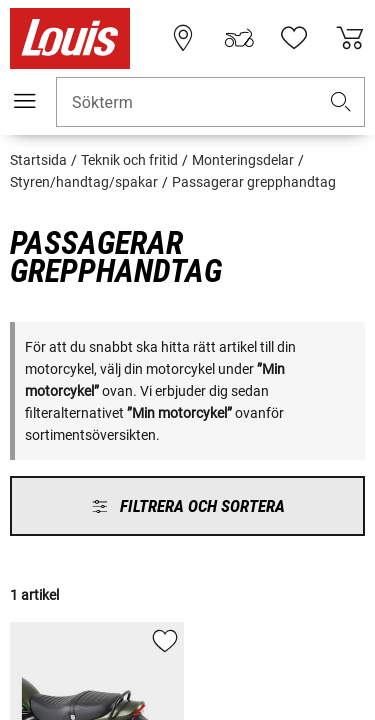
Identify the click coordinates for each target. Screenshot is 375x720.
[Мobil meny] (25, 101)
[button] (341, 102)
